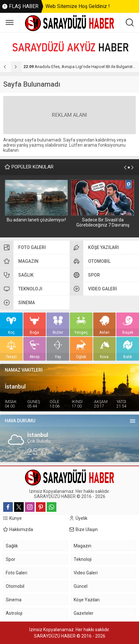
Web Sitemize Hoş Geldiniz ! (78, 6)
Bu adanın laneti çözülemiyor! (36, 220)
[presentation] (5, 67)
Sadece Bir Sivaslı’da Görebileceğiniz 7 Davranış (103, 222)
